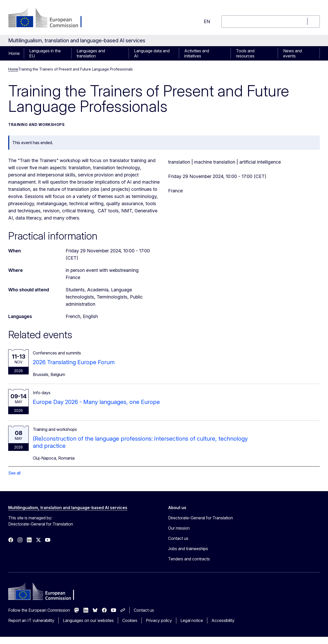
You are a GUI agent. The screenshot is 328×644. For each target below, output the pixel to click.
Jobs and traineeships (188, 549)
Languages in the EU (45, 53)
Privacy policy (159, 620)
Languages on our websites (88, 620)
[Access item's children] (69, 53)
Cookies (130, 620)
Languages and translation (91, 53)
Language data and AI (152, 53)
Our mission (179, 528)
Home (14, 53)
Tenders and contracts (189, 559)
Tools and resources (245, 53)
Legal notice (192, 620)
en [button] (207, 21)
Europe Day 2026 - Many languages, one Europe (96, 402)
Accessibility (223, 620)
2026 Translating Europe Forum (74, 362)
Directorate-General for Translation (201, 518)
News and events (293, 53)
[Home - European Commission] (50, 18)
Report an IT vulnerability (31, 620)
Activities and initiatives (197, 53)
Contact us (178, 538)
